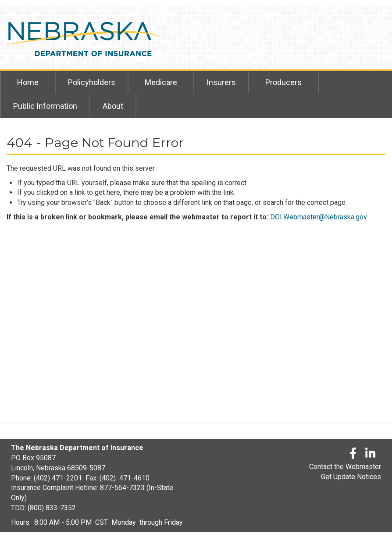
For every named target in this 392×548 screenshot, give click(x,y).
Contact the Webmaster (345, 467)
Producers (283, 82)
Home (28, 82)
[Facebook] (353, 455)
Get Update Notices (351, 477)
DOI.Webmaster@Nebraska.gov (319, 217)
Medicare (161, 82)
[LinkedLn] (371, 455)
